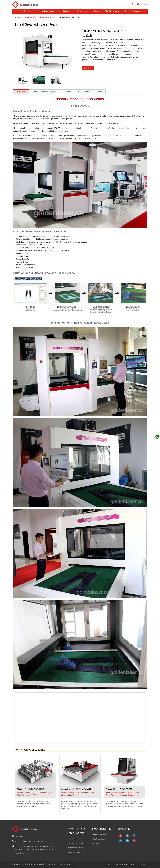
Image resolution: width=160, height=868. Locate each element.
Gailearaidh (82, 11)
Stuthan (67, 11)
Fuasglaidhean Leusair (47, 11)
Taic (97, 11)
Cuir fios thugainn (133, 11)
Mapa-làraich (142, 865)
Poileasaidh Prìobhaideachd (125, 865)
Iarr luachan (88, 68)
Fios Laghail (108, 865)
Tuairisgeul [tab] (21, 92)
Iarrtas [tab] (99, 92)
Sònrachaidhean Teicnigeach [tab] (44, 92)
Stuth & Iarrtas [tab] (84, 92)
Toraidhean (25, 11)
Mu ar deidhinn (112, 11)
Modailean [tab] (67, 92)
